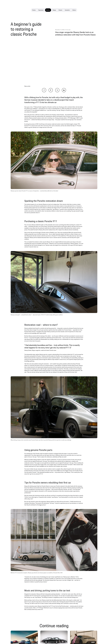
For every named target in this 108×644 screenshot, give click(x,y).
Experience (41, 10)
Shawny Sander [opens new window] (37, 107)
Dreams (60, 10)
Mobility (48, 10)
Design (54, 10)
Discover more (21, 638)
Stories (34, 10)
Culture (74, 10)
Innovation (67, 10)
